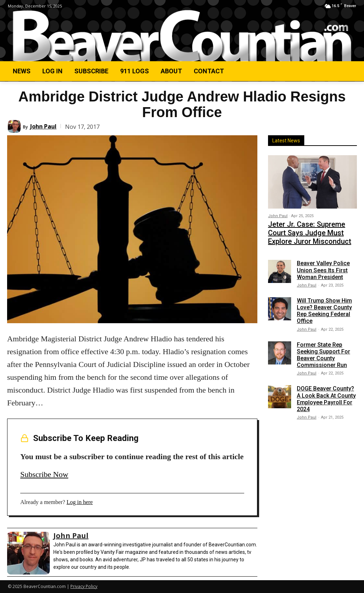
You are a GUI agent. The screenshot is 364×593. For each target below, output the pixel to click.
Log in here (80, 502)
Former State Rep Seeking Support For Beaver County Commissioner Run (323, 350)
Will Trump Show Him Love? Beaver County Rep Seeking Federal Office (324, 306)
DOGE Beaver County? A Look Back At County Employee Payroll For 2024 (326, 394)
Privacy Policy (84, 586)
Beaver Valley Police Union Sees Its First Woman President (323, 265)
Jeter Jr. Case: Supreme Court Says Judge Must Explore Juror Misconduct (309, 230)
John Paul (43, 126)
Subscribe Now (44, 474)
